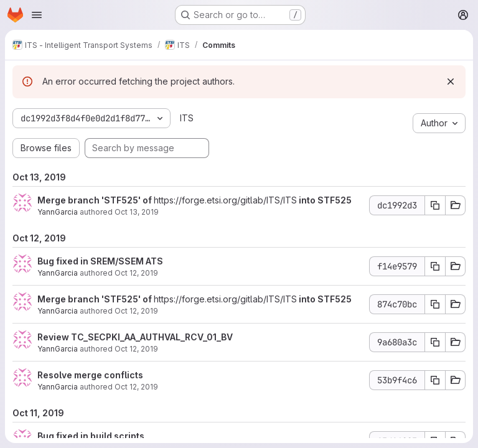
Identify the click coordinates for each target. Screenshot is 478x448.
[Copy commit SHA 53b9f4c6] (435, 380)
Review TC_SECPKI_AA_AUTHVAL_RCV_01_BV (135, 337)
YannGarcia (58, 212)
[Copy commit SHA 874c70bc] (435, 304)
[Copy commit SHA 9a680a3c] (435, 342)
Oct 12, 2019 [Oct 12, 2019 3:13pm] (136, 311)
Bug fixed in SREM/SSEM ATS (100, 261)
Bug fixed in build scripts (91, 436)
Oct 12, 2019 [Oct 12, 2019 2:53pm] (136, 387)
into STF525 (324, 200)
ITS (187, 118)
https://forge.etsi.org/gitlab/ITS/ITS (225, 200)
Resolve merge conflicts (90, 375)
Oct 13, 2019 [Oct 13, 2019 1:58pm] (137, 212)
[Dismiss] (451, 82)
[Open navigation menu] (37, 15)
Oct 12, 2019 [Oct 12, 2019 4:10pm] (136, 273)
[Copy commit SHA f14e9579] (435, 266)
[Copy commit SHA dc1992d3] (435, 205)
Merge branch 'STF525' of (96, 200)
